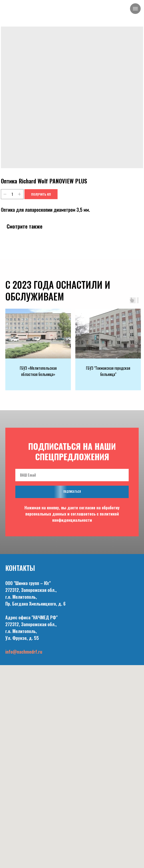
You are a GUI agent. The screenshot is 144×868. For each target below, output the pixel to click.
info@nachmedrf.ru (24, 652)
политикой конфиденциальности (86, 517)
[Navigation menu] (135, 9)
